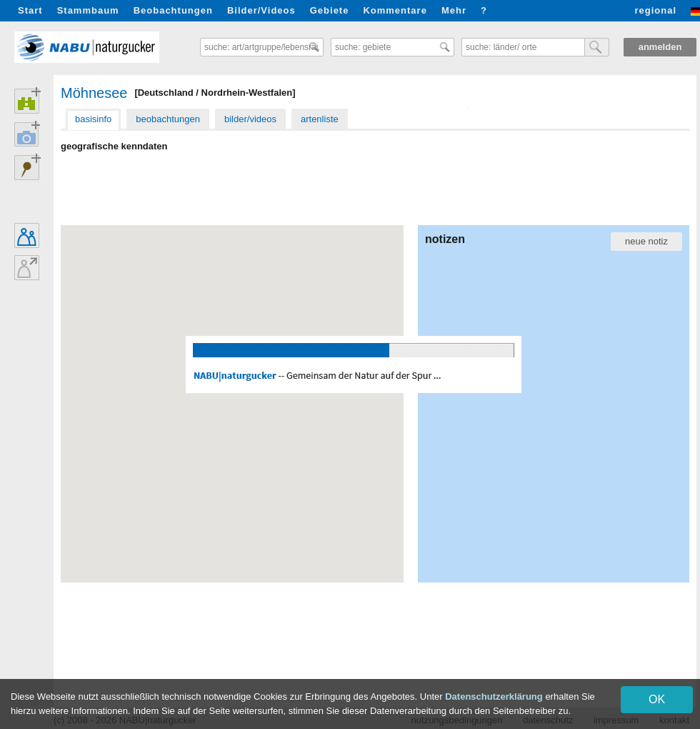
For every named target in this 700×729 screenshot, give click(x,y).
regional (655, 10)
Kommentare (395, 10)
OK (657, 699)
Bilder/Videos (261, 10)
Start (30, 10)
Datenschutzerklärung (494, 696)
